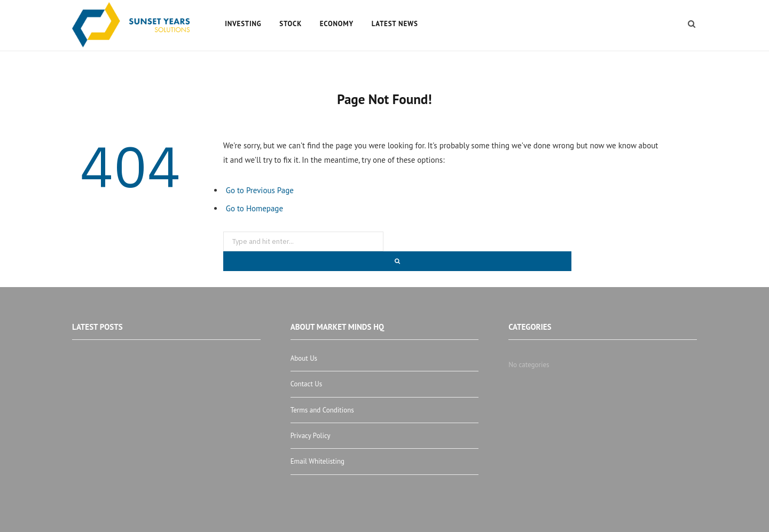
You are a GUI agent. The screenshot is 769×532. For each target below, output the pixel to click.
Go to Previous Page (260, 190)
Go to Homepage (254, 208)
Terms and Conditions (322, 410)
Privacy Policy (311, 436)
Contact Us (307, 384)
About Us (304, 358)
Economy (337, 24)
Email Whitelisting (317, 461)
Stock (291, 24)
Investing (243, 24)
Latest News (395, 24)
